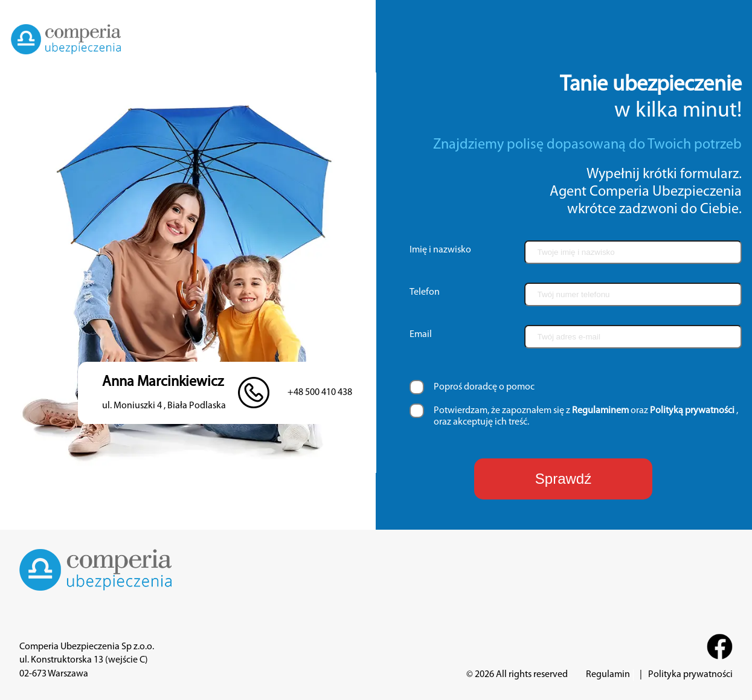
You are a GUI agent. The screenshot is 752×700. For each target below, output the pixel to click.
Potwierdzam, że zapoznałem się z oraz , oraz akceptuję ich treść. (586, 416)
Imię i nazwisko (440, 250)
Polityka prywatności (690, 675)
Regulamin (608, 675)
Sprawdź (563, 479)
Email (421, 335)
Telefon (425, 292)
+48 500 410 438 (320, 393)
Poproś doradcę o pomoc (484, 387)
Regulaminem (600, 411)
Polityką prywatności (692, 411)
